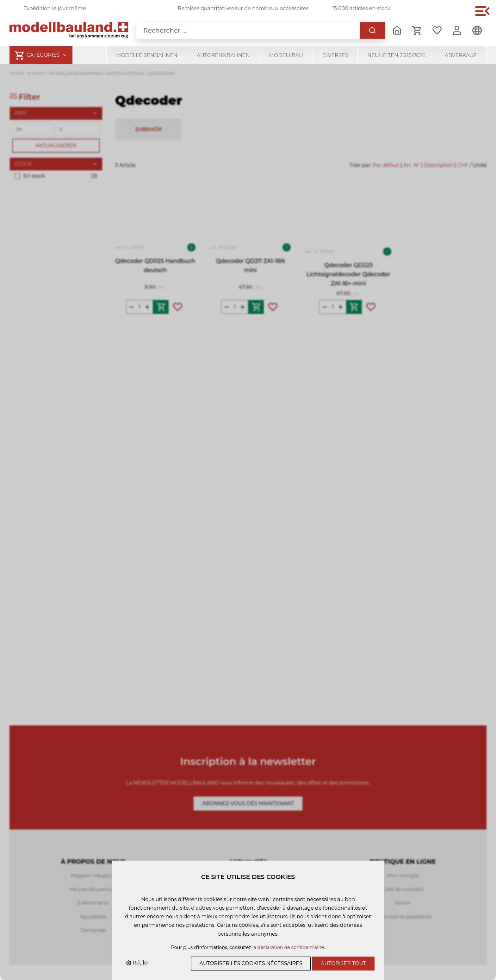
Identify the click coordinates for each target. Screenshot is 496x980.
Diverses (335, 55)
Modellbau (286, 55)
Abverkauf (461, 55)
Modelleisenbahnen (147, 55)
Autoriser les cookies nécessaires (251, 963)
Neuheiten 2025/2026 (396, 55)
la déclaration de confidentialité (288, 947)
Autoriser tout (343, 963)
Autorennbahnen (223, 55)
